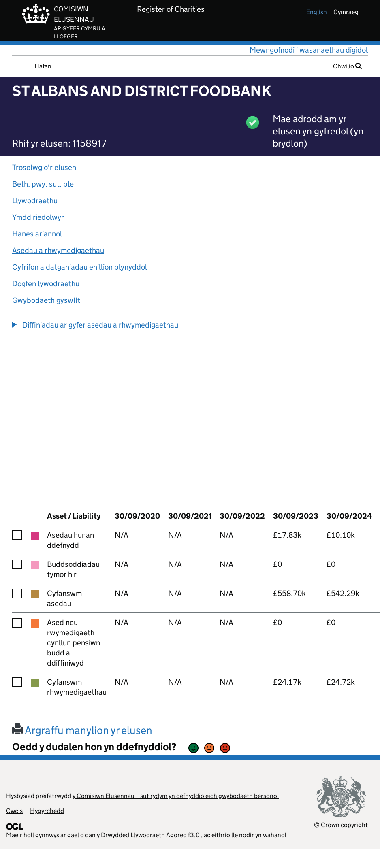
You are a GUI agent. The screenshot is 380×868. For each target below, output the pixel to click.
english (317, 12)
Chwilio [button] (347, 66)
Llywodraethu (35, 201)
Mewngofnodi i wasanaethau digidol (309, 50)
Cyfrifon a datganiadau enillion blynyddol (80, 267)
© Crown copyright (341, 825)
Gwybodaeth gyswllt (46, 300)
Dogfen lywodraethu (46, 284)
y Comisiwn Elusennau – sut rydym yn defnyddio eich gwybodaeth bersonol (176, 796)
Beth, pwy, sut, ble (43, 184)
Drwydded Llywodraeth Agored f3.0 (150, 835)
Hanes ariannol (37, 234)
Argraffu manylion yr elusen (82, 730)
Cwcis (14, 811)
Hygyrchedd (47, 811)
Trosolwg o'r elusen (44, 167)
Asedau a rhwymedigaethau (58, 250)
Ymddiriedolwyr (38, 217)
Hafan (43, 66)
